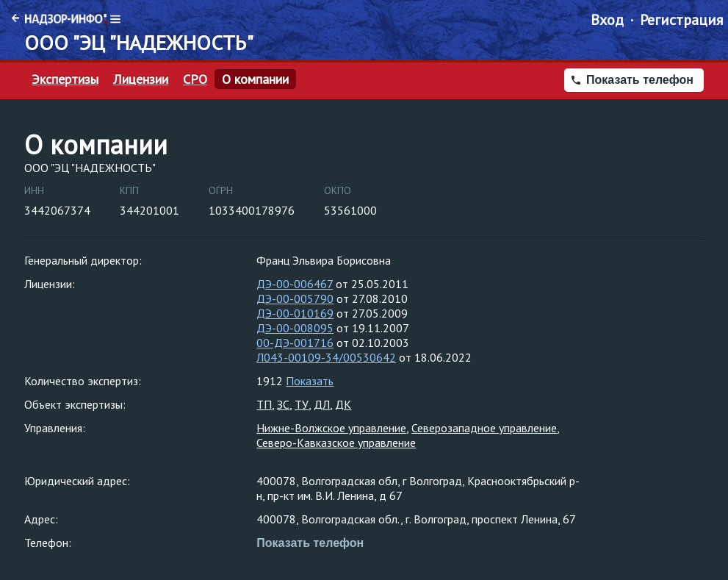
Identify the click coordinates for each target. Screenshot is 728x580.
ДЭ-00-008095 (295, 328)
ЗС (283, 404)
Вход (607, 20)
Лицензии (141, 79)
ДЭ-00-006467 (295, 284)
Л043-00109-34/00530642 (326, 357)
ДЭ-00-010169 (295, 313)
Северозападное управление (484, 428)
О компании (255, 79)
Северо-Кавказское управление (336, 443)
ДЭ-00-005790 (295, 298)
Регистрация (681, 20)
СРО (195, 79)
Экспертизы (65, 79)
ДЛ (322, 404)
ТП (264, 404)
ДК (343, 404)
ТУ (302, 404)
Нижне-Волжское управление (331, 428)
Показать (310, 381)
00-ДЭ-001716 (295, 343)
